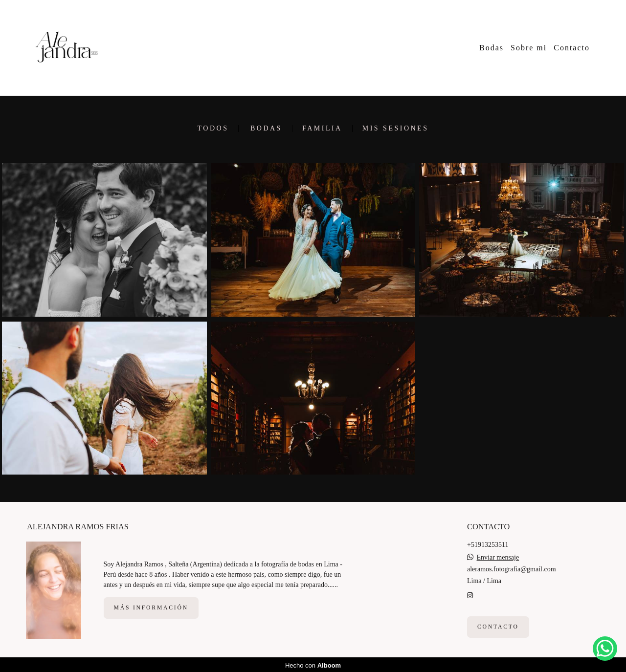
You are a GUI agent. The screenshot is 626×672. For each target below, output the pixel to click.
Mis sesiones (396, 129)
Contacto (572, 48)
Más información (151, 606)
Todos (213, 129)
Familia (322, 129)
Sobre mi (529, 48)
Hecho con (313, 664)
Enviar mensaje (498, 556)
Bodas (492, 48)
